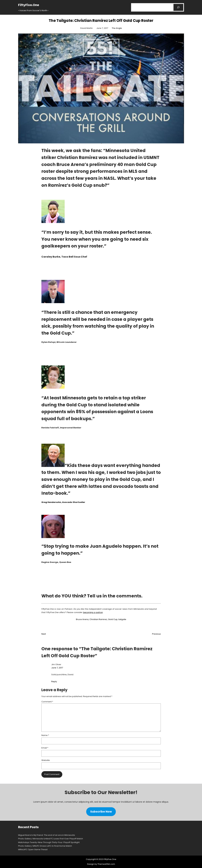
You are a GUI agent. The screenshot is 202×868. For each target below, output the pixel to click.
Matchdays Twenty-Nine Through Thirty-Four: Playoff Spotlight (49, 842)
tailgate (122, 619)
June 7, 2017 (57, 668)
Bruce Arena (82, 619)
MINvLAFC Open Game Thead (33, 849)
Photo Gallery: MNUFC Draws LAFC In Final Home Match (45, 846)
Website (46, 760)
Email (45, 748)
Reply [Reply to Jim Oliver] (54, 681)
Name (45, 735)
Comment (47, 702)
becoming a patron (93, 612)
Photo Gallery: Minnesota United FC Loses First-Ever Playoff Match (51, 839)
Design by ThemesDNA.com (101, 864)
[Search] (178, 7)
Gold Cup (113, 619)
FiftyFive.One (29, 5)
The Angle (117, 28)
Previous (156, 634)
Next (44, 634)
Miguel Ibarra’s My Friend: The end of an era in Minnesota (47, 835)
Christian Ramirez (98, 619)
